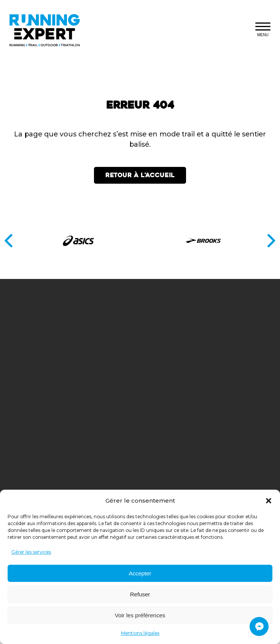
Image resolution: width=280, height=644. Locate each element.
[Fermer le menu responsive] (263, 30)
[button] (269, 501)
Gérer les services (31, 552)
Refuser (140, 594)
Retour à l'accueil (140, 175)
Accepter (140, 573)
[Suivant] (271, 241)
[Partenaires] (140, 241)
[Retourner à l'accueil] (49, 30)
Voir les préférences (140, 615)
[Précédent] (9, 241)
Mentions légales (140, 633)
